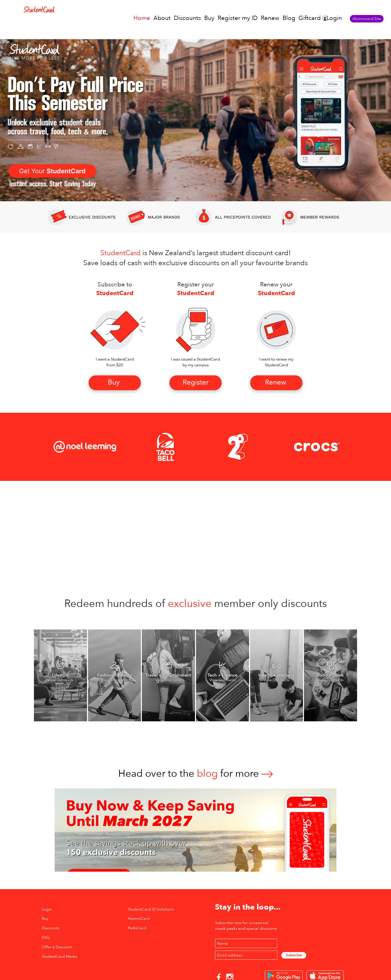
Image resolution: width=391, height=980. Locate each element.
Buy (209, 18)
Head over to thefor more (195, 774)
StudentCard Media (59, 957)
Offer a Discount (57, 947)
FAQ (46, 938)
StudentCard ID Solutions (151, 909)
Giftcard (310, 18)
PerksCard (137, 928)
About (162, 18)
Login (334, 18)
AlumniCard (139, 919)
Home (142, 18)
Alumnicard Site (367, 19)
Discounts (187, 18)
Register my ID (238, 18)
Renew (270, 18)
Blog (289, 18)
